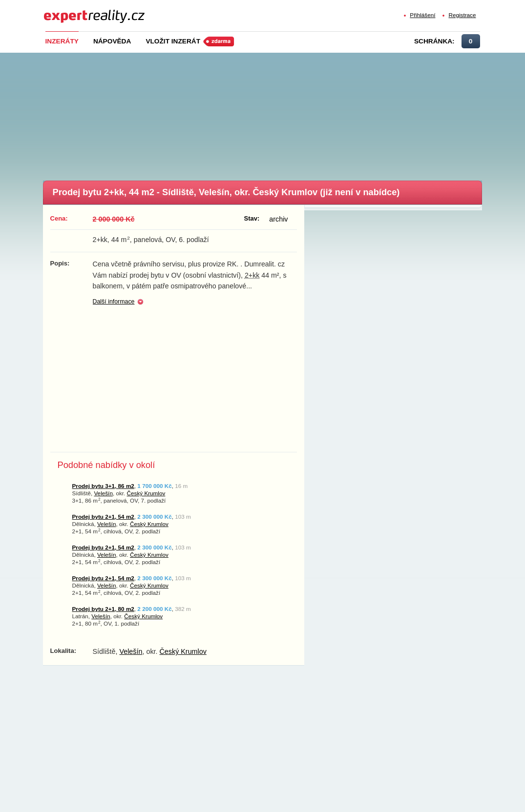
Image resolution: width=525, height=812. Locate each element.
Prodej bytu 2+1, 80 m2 (103, 609)
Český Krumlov (146, 493)
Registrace (462, 15)
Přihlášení (422, 15)
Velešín (103, 493)
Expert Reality (62, 10)
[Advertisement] (279, 114)
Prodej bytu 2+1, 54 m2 (103, 517)
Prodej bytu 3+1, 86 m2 (103, 486)
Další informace (114, 302)
